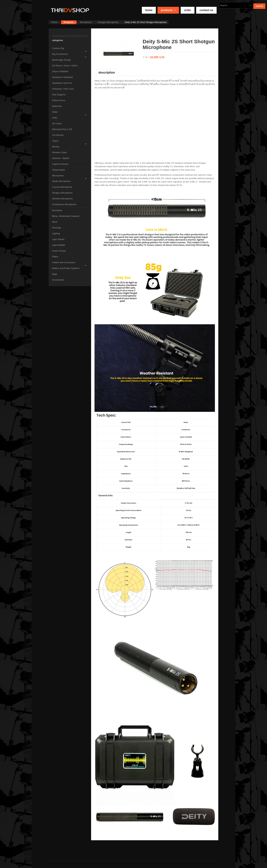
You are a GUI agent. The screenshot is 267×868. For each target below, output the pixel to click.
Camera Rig (58, 48)
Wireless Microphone (62, 199)
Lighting (56, 233)
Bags (55, 274)
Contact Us (206, 10)
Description (107, 73)
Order (188, 10)
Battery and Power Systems (66, 268)
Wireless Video (59, 152)
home (149, 10)
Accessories (58, 280)
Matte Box (57, 106)
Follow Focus (59, 100)
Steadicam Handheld (62, 77)
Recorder (57, 228)
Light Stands (58, 239)
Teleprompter (59, 170)
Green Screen (59, 251)
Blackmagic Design (62, 60)
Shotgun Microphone (108, 22)
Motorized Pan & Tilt (62, 129)
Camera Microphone (62, 187)
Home (54, 22)
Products (168, 10)
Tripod (55, 141)
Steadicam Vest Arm (62, 83)
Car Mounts (58, 135)
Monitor (56, 147)
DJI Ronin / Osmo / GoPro (65, 66)
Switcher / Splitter (61, 158)
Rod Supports (59, 95)
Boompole (57, 210)
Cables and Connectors (64, 262)
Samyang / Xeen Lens (63, 89)
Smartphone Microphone (64, 204)
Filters (55, 257)
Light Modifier (59, 245)
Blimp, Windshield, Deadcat (66, 216)
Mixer (55, 222)
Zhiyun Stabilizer (60, 71)
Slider (55, 112)
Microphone (86, 22)
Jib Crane (57, 124)
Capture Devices (60, 164)
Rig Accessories (60, 54)
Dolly (55, 118)
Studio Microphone (61, 181)
